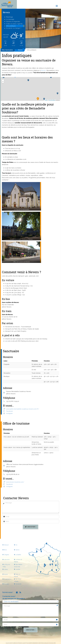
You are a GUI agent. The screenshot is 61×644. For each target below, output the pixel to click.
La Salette (18, 555)
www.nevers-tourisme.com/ (15, 482)
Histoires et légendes (13, 21)
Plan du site (52, 643)
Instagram (9, 413)
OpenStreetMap (52, 100)
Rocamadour (8, 579)
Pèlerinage (9, 17)
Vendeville (18, 584)
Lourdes (18, 569)
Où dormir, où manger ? (14, 28)
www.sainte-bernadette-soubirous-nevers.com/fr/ (23, 409)
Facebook (9, 411)
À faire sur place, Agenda (14, 24)
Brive (5, 550)
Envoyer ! (31, 527)
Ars (16, 545)
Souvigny (7, 584)
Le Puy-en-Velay (6, 566)
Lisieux (6, 569)
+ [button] (3, 79)
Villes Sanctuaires (7, 50)
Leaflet (46, 100)
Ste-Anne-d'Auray (18, 580)
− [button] (3, 82)
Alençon (6, 545)
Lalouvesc (7, 560)
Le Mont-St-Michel (18, 561)
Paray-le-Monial (17, 575)
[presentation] (30, 534)
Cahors (17, 550)
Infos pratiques (11, 26)
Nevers (20, 50)
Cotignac (6, 555)
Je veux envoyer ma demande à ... (14, 599)
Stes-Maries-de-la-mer (18, 566)
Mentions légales (43, 643)
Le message (10, 19)
